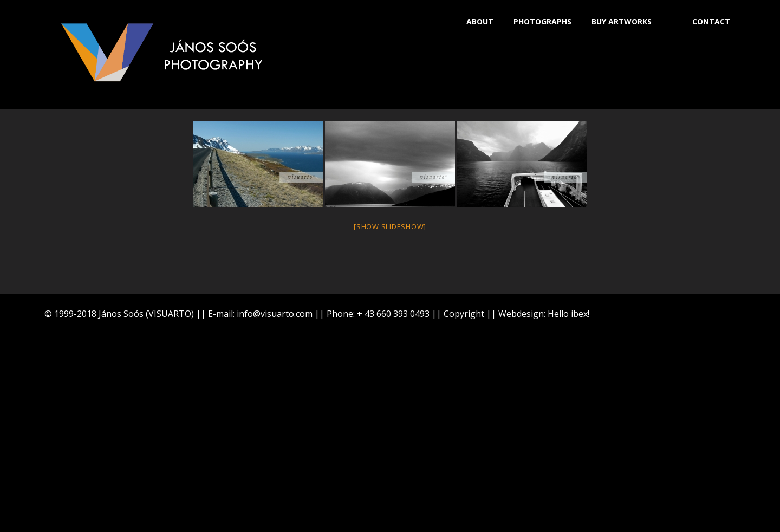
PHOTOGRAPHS (542, 21)
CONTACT (711, 21)
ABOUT (480, 21)
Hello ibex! (568, 314)
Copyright (464, 314)
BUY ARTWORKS (622, 21)
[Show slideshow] (390, 226)
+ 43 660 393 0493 (393, 314)
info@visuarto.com (275, 314)
